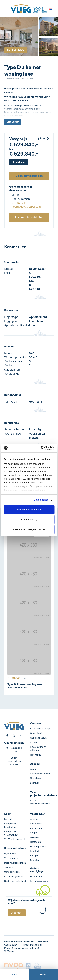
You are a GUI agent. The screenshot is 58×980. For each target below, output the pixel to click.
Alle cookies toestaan (29, 509)
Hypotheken (10, 854)
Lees (13, 122)
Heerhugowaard (38, 847)
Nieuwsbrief (36, 755)
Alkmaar (34, 819)
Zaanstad (35, 860)
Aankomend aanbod (40, 774)
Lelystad (34, 851)
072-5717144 (20, 203)
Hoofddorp (35, 842)
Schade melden (12, 872)
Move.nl (8, 819)
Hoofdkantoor (37, 877)
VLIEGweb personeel (14, 839)
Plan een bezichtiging (29, 218)
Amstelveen (36, 828)
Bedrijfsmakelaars (39, 881)
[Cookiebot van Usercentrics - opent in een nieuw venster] (41, 448)
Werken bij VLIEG (38, 738)
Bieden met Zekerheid (15, 881)
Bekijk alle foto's (16, 50)
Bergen (34, 833)
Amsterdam (36, 824)
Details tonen (41, 500)
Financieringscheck (14, 877)
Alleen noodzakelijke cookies (29, 529)
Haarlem (34, 838)
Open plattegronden (29, 176)
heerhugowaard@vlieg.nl (26, 207)
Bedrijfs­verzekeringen (15, 863)
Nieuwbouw (36, 778)
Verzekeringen (11, 858)
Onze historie (37, 733)
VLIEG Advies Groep (40, 729)
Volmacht (9, 868)
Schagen (35, 856)
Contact (34, 742)
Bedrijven (35, 783)
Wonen (34, 769)
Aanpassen (29, 519)
